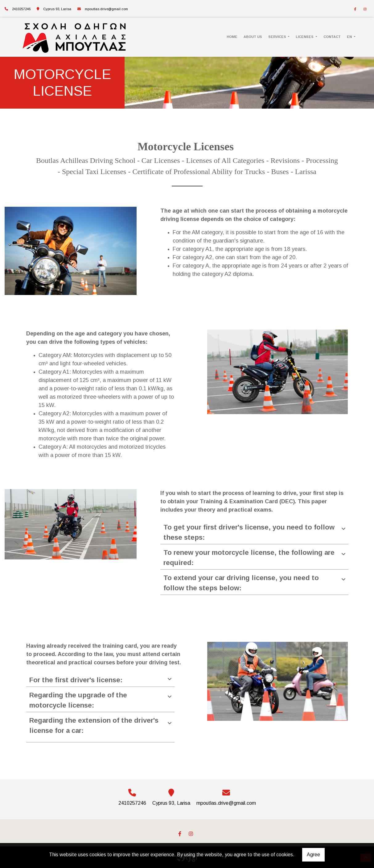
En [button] (350, 37)
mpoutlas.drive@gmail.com (106, 9)
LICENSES (305, 37)
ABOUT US (253, 37)
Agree (313, 855)
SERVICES (278, 37)
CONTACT (332, 37)
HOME (232, 37)
